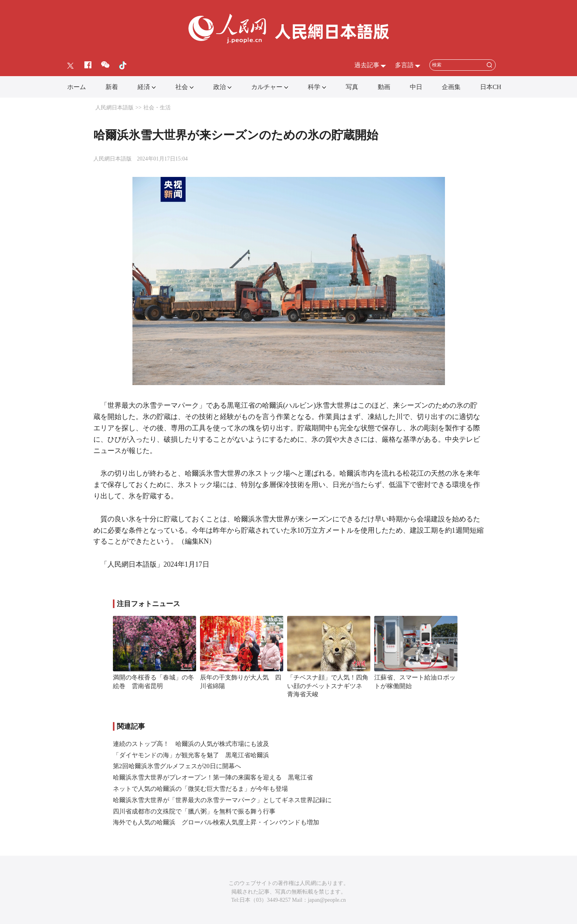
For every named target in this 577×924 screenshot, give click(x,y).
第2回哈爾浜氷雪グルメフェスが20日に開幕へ (177, 766)
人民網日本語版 (114, 108)
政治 (220, 87)
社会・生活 (157, 108)
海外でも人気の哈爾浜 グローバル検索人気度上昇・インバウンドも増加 (216, 822)
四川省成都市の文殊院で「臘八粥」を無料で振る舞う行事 (194, 811)
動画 (384, 87)
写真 (352, 87)
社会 (182, 87)
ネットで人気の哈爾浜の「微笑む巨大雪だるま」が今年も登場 (200, 789)
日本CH (491, 87)
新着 (112, 87)
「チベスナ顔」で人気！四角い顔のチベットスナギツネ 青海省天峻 (328, 686)
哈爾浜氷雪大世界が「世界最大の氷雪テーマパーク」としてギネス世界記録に (222, 800)
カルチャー (267, 87)
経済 (144, 87)
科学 (314, 87)
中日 (416, 87)
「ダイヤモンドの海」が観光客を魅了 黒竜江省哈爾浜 (191, 755)
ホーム (77, 87)
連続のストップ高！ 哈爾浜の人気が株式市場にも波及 (191, 744)
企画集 (451, 87)
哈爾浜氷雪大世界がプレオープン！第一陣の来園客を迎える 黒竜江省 (213, 777)
